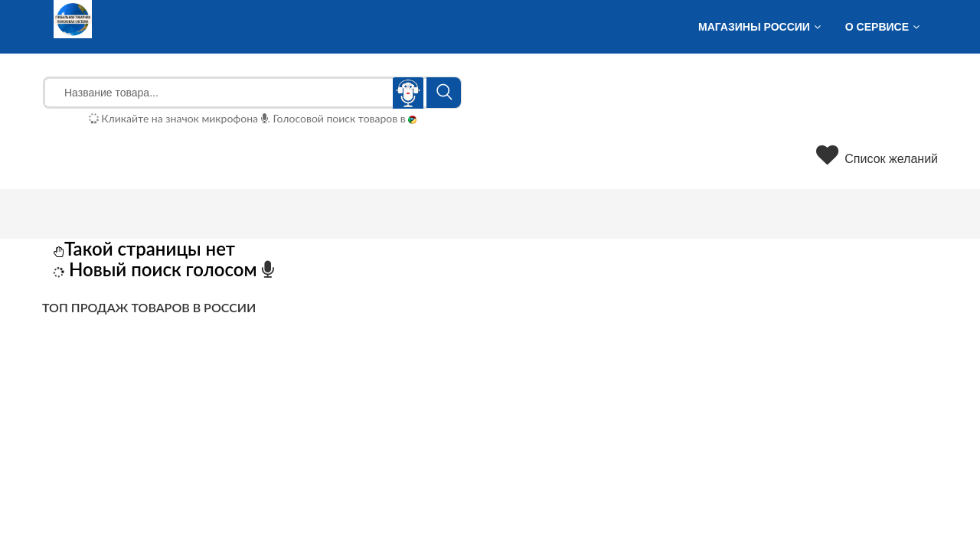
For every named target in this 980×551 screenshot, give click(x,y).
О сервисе (877, 27)
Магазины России (754, 27)
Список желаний (877, 159)
